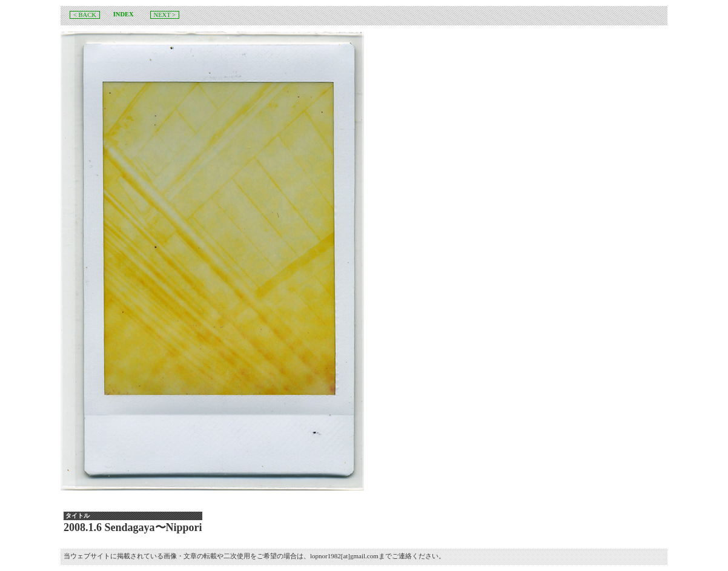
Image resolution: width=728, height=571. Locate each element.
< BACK (85, 15)
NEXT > (165, 15)
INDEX (124, 14)
